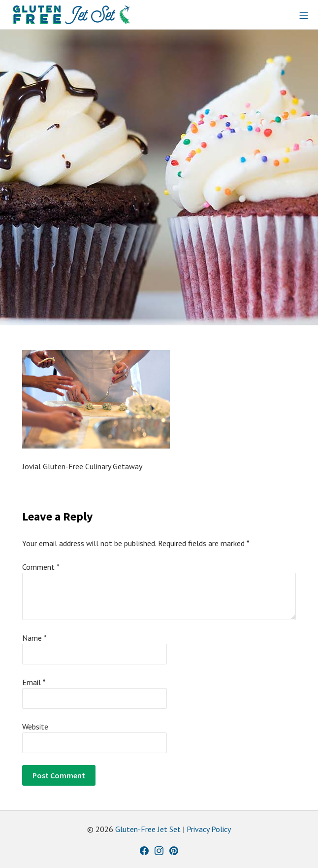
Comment (41, 567)
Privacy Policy (209, 829)
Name (34, 638)
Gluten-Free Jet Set (148, 829)
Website (35, 727)
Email (34, 682)
